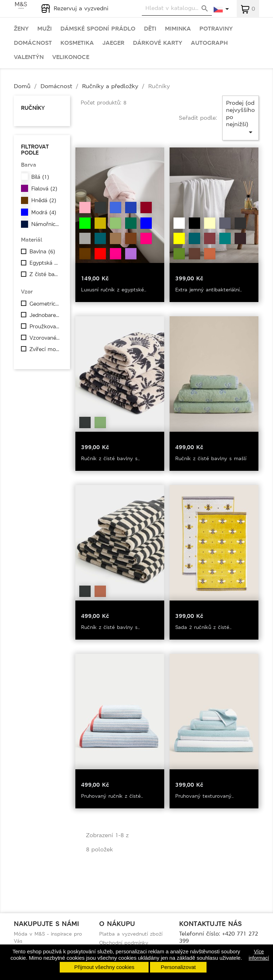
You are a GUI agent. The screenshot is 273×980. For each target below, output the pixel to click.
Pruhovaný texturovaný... (204, 796)
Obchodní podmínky (124, 943)
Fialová (44, 189)
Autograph (209, 43)
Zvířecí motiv (45, 349)
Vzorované (45, 338)
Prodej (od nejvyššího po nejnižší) (240, 118)
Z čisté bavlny (45, 274)
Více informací (259, 955)
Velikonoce (71, 57)
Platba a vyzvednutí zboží (131, 934)
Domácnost (33, 43)
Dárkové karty (158, 43)
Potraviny (216, 29)
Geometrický (45, 304)
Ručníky (33, 108)
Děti (150, 29)
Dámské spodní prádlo (98, 29)
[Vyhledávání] (177, 8)
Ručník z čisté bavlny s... (110, 458)
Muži (45, 29)
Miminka (178, 29)
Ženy (21, 29)
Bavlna (42, 252)
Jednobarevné (45, 315)
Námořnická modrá (47, 224)
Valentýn (29, 57)
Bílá (40, 177)
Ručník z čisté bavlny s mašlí (211, 458)
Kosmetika (77, 43)
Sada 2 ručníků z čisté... (203, 627)
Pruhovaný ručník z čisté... (112, 796)
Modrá (44, 212)
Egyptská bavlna (45, 263)
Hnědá (44, 200)
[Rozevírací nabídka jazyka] (222, 10)
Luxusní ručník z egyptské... (114, 290)
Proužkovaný (45, 327)
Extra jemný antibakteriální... (208, 290)
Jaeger (113, 43)
